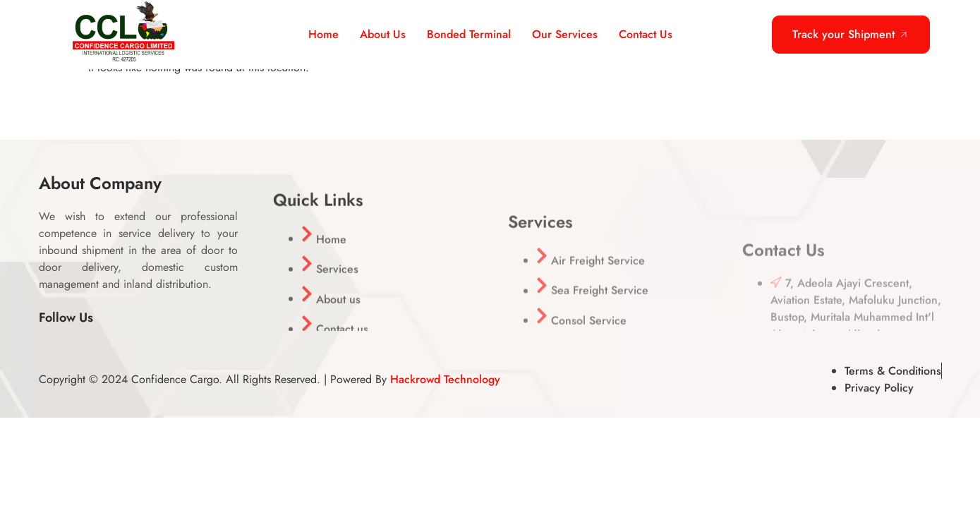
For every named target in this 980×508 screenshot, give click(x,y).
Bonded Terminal (469, 34)
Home (323, 34)
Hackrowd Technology (445, 379)
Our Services (565, 34)
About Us (383, 34)
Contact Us (646, 34)
